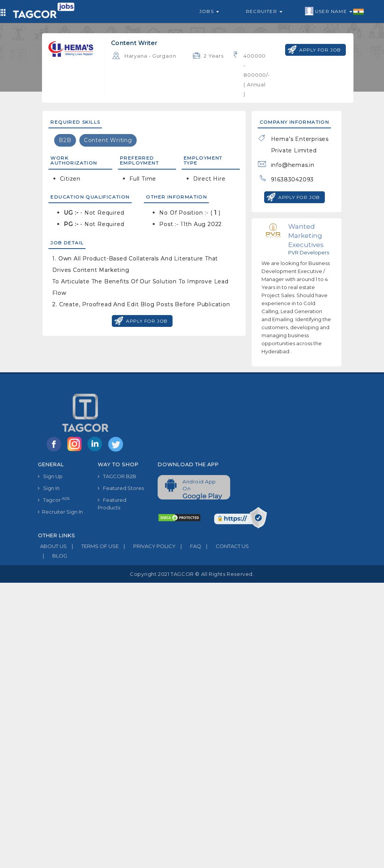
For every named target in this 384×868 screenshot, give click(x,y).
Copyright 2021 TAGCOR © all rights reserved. (192, 574)
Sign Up (50, 476)
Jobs (209, 11)
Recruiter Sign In (60, 512)
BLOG (52, 556)
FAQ (188, 546)
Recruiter (264, 11)
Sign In (49, 488)
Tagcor (54, 500)
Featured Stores (121, 488)
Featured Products (112, 504)
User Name (335, 11)
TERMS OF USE (93, 546)
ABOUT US (52, 546)
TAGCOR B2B (117, 476)
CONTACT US (225, 546)
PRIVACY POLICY (147, 546)
